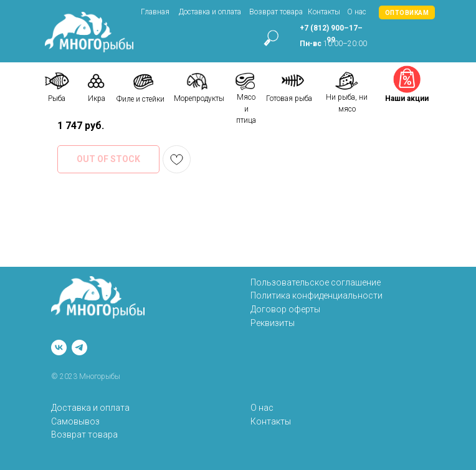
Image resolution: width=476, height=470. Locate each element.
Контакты (324, 12)
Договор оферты (285, 309)
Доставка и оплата (210, 12)
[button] (407, 12)
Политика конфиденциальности (317, 295)
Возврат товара (276, 12)
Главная (155, 12)
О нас (357, 12)
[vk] (59, 348)
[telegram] (79, 348)
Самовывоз (75, 421)
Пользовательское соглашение (316, 282)
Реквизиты (273, 323)
